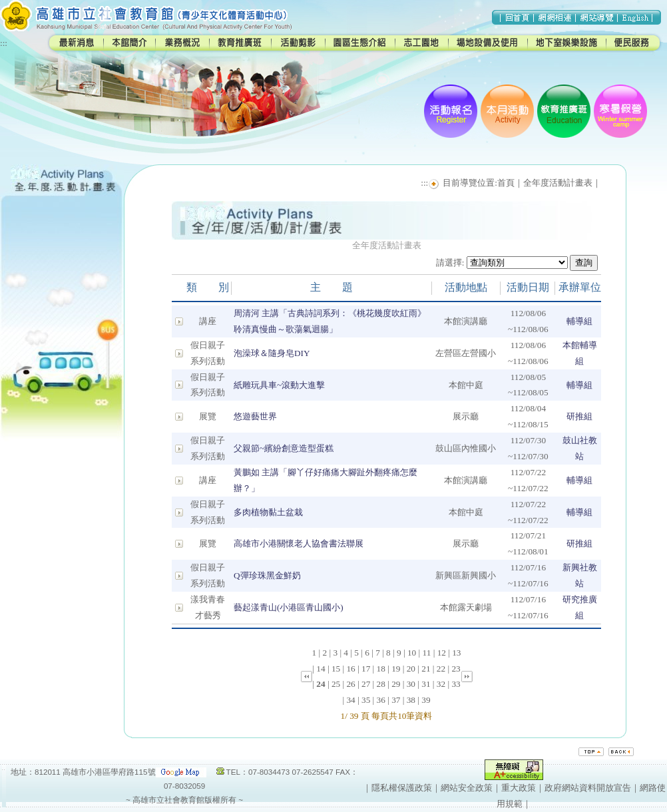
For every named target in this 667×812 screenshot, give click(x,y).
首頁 (506, 183)
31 (426, 684)
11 (427, 653)
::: (4, 43)
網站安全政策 (467, 788)
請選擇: (450, 263)
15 (336, 669)
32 (441, 684)
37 (396, 700)
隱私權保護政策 (402, 788)
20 (411, 669)
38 (411, 700)
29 (396, 684)
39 (426, 700)
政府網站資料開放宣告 (588, 788)
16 (350, 669)
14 (321, 669)
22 (441, 669)
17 (366, 669)
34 (350, 700)
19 (396, 669)
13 (456, 653)
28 (381, 684)
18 (381, 669)
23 (456, 669)
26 (350, 684)
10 (412, 653)
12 (442, 653)
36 (381, 700)
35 (366, 700)
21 (426, 669)
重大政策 (519, 788)
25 (336, 684)
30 (411, 684)
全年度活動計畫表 (558, 183)
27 (366, 684)
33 (456, 684)
